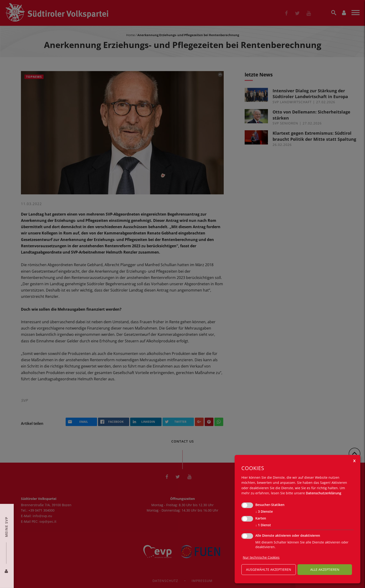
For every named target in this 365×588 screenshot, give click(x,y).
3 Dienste (264, 512)
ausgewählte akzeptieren (269, 569)
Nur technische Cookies (261, 557)
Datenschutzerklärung (324, 493)
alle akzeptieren (325, 569)
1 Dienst (263, 525)
